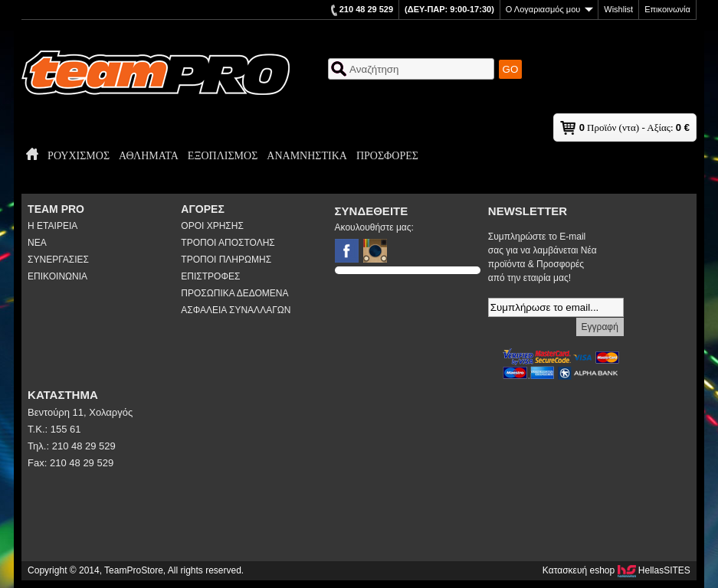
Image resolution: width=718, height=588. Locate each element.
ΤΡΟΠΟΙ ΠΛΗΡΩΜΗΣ (226, 260)
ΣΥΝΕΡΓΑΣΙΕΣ (58, 260)
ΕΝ (691, 85)
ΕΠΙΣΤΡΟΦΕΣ (210, 276)
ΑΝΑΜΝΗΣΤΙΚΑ (307, 156)
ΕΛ (672, 85)
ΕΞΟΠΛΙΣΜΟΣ (223, 156)
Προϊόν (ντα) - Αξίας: (634, 127)
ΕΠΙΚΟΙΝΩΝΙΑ (57, 276)
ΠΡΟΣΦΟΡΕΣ (387, 156)
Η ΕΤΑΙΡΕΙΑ (52, 226)
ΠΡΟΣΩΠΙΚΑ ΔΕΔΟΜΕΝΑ (234, 293)
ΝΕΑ (37, 243)
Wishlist (618, 9)
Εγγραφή (600, 327)
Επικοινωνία (667, 9)
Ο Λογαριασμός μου (549, 9)
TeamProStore (156, 73)
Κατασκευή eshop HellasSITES (616, 571)
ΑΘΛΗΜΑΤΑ (149, 156)
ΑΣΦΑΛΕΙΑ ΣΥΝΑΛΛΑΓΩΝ (236, 310)
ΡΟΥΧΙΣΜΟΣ (79, 156)
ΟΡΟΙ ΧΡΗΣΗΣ (212, 226)
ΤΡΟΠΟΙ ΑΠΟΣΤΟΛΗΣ (228, 243)
